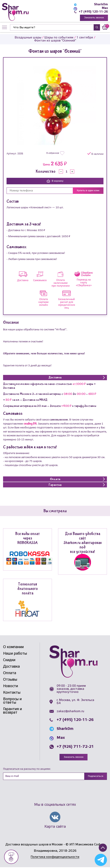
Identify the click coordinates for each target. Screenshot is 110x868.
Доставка (11, 667)
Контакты (12, 693)
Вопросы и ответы (12, 701)
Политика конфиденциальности (55, 858)
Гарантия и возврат (12, 711)
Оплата (10, 674)
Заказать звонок (94, 18)
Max (105, 8)
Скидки (9, 661)
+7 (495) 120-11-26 (93, 12)
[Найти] (52, 28)
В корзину (55, 181)
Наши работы (15, 654)
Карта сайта (55, 827)
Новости (11, 687)
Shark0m (101, 4)
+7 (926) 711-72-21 (75, 747)
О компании (13, 647)
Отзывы (10, 680)
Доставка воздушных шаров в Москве (34, 845)
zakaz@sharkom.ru (70, 712)
